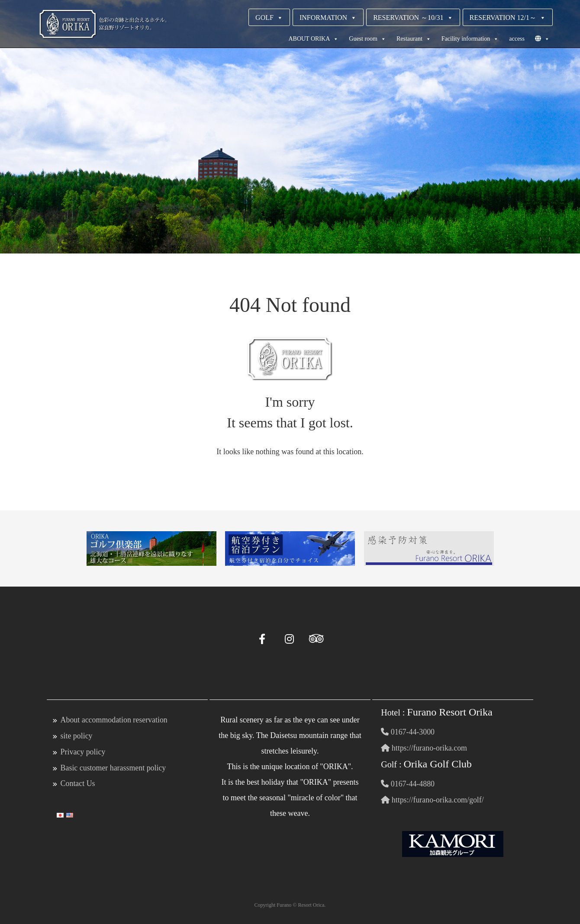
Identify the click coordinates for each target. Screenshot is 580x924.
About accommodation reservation (114, 720)
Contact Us (78, 782)
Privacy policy (83, 751)
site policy (77, 735)
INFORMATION (328, 18)
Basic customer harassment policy (114, 767)
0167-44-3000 (408, 732)
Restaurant (414, 39)
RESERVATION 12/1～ (508, 18)
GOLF (269, 18)
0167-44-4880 (408, 783)
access (517, 39)
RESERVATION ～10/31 (413, 18)
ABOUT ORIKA (313, 39)
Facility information (470, 39)
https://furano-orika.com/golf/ (433, 799)
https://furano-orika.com (424, 748)
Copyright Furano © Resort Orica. (290, 904)
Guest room (367, 39)
